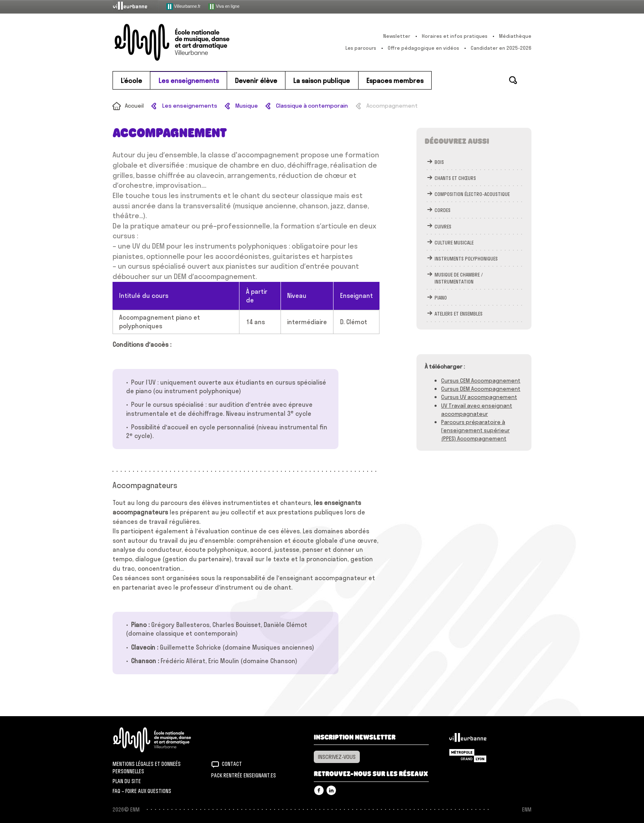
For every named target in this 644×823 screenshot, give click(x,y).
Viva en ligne (224, 7)
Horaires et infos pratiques (455, 36)
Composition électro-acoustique (472, 194)
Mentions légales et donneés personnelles (147, 768)
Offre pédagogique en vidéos (423, 48)
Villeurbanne (468, 740)
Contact (232, 764)
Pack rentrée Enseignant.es (244, 775)
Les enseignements (190, 106)
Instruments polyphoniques (466, 259)
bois (439, 162)
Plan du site (127, 781)
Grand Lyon (468, 756)
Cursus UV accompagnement (479, 397)
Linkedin (331, 790)
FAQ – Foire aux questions (142, 791)
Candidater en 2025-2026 (501, 48)
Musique (247, 106)
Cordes (443, 210)
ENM (163, 740)
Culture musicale (454, 243)
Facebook (319, 790)
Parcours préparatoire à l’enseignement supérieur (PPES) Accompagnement (475, 430)
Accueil (134, 106)
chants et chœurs (455, 178)
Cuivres (443, 227)
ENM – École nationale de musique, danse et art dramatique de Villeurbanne (189, 42)
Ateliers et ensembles (459, 314)
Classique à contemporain (312, 106)
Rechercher (513, 80)
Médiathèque (515, 36)
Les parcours (361, 48)
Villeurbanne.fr (183, 7)
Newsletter (397, 36)
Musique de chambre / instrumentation (459, 278)
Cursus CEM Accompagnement (481, 380)
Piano (441, 298)
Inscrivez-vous (337, 757)
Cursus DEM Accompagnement (481, 389)
